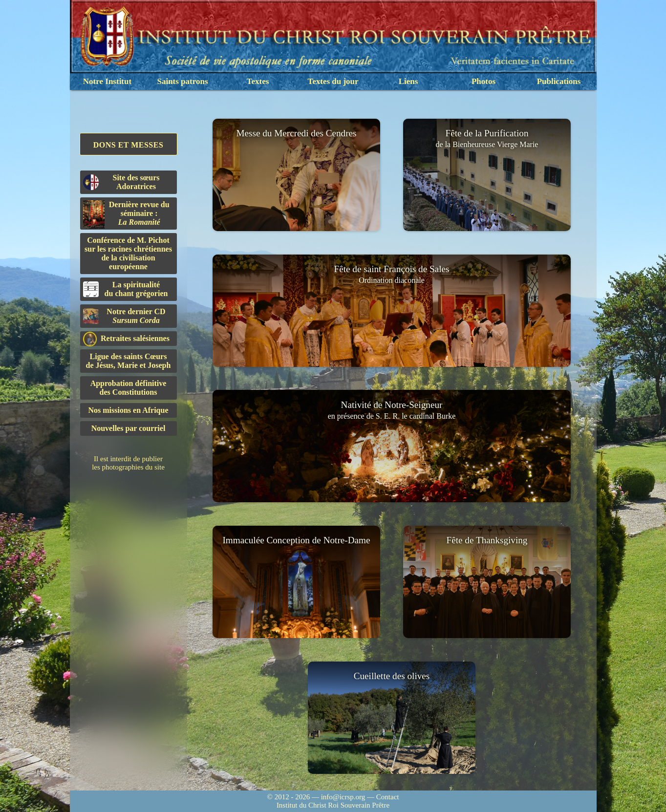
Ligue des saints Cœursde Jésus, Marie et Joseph (129, 361)
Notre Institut (107, 81)
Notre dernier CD (124, 316)
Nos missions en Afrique (128, 410)
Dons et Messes (129, 145)
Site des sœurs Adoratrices (121, 182)
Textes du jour (333, 81)
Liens (408, 81)
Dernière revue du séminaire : (126, 214)
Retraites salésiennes (126, 339)
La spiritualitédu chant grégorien (126, 289)
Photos (483, 81)
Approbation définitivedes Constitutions (129, 388)
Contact (388, 797)
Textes (258, 81)
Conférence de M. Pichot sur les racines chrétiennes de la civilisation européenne (128, 253)
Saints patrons (182, 81)
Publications (559, 81)
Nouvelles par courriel (129, 428)
